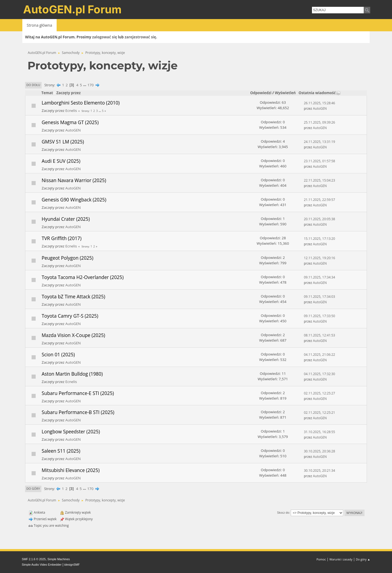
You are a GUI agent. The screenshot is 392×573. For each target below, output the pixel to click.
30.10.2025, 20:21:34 (319, 471)
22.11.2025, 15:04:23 (319, 180)
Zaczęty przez (68, 93)
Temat (47, 93)
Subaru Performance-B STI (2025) (78, 412)
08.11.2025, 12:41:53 (319, 335)
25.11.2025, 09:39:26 (319, 122)
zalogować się (105, 37)
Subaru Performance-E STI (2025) (78, 393)
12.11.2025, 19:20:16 (319, 258)
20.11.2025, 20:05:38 (319, 219)
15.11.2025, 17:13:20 (319, 239)
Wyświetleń (285, 93)
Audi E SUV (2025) (61, 161)
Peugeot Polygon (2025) (68, 258)
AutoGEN (320, 108)
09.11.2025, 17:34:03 (319, 297)
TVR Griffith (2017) (62, 238)
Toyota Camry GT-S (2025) (70, 316)
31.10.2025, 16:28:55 (319, 432)
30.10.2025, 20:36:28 (319, 451)
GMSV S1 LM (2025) (63, 142)
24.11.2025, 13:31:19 (319, 142)
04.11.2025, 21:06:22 (319, 355)
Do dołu (33, 85)
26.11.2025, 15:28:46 (319, 103)
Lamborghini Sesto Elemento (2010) (81, 103)
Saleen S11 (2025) (61, 451)
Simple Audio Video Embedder (42, 565)
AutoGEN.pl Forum (72, 9)
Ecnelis (71, 111)
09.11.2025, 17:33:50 (319, 316)
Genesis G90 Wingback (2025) (74, 200)
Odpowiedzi (261, 93)
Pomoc (321, 559)
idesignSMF (72, 565)
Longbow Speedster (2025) (71, 431)
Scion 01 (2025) (58, 354)
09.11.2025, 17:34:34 (319, 277)
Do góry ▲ (363, 559)
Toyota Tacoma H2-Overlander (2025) (83, 277)
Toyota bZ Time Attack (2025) (73, 296)
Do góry (33, 488)
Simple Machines (59, 559)
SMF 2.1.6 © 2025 (34, 559)
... (85, 85)
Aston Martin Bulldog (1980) (72, 374)
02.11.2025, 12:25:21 (319, 413)
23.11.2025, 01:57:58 (319, 161)
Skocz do (283, 512)
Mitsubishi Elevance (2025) (71, 470)
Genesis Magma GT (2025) (70, 122)
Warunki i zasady (341, 559)
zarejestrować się (140, 37)
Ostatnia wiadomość (320, 93)
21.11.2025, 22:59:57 (319, 200)
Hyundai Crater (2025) (66, 219)
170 (91, 85)
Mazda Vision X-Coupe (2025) (73, 335)
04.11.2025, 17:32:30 (319, 374)
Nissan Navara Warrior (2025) (74, 180)
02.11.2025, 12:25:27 (319, 393)
